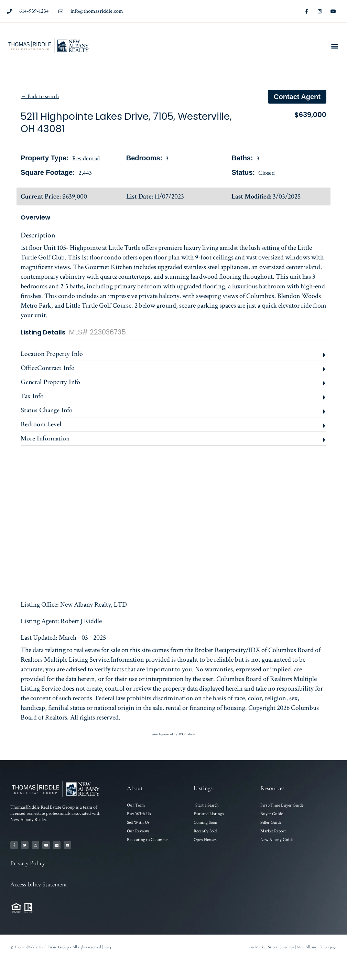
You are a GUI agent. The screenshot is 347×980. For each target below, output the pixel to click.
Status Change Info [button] (47, 410)
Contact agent (297, 97)
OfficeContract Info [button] (48, 368)
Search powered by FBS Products (174, 734)
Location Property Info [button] (52, 354)
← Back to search (40, 97)
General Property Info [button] (50, 382)
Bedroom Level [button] (41, 424)
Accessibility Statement (39, 884)
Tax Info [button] (32, 396)
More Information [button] (45, 438)
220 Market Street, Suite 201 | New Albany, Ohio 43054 (293, 947)
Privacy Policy (28, 863)
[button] (334, 46)
